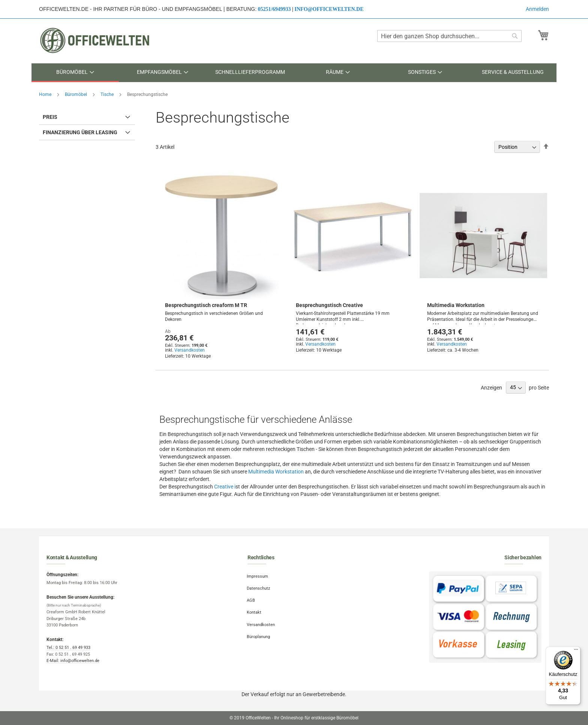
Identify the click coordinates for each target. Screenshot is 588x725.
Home (46, 94)
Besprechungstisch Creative (329, 305)
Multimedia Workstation (456, 305)
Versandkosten (190, 350)
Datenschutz (259, 588)
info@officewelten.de (329, 9)
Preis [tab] (50, 117)
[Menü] (576, 651)
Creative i (225, 487)
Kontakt (255, 610)
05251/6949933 (274, 9)
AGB (252, 599)
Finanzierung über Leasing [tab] (80, 132)
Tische (108, 94)
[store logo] (95, 40)
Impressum (258, 576)
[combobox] (449, 36)
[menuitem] (75, 73)
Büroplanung (259, 633)
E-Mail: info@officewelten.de (73, 661)
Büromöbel (76, 94)
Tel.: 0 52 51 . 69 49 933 (68, 648)
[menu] (294, 73)
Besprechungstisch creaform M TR (206, 305)
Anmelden (537, 9)
